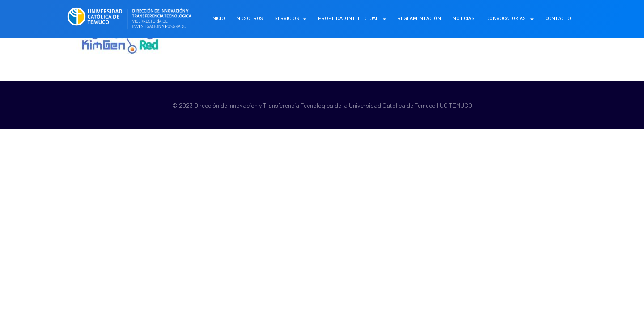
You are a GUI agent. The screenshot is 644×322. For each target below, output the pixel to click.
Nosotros (250, 19)
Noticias (464, 19)
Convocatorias (510, 19)
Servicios (290, 19)
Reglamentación (419, 19)
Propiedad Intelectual (352, 19)
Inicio (218, 19)
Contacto (558, 19)
